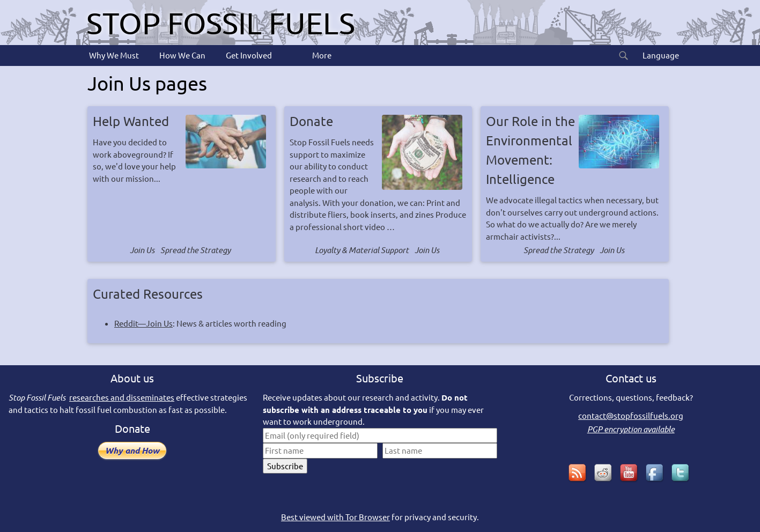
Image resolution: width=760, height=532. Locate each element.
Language (660, 55)
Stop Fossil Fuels (221, 23)
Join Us (142, 250)
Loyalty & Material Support (362, 250)
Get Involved (248, 55)
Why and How (132, 450)
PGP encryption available (631, 429)
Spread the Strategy (195, 250)
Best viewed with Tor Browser (335, 517)
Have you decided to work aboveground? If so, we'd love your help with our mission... (182, 147)
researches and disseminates (122, 397)
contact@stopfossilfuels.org (631, 415)
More (321, 55)
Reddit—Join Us (143, 323)
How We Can (182, 55)
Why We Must (113, 55)
